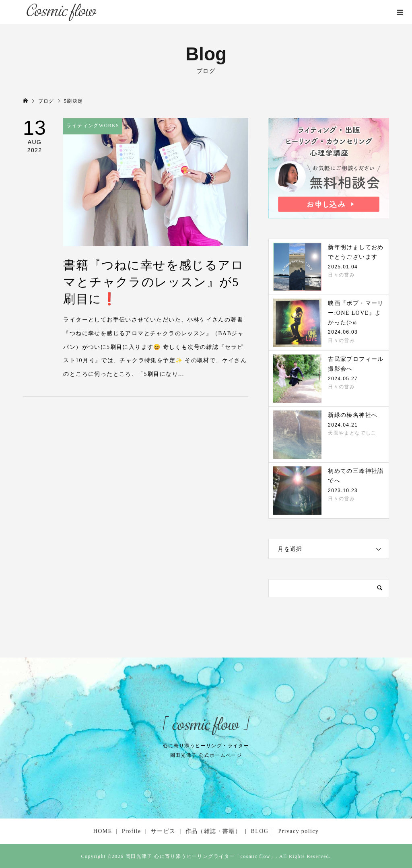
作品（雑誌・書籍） (213, 831)
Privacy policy (298, 831)
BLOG (260, 831)
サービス (163, 831)
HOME (103, 831)
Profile (132, 831)
